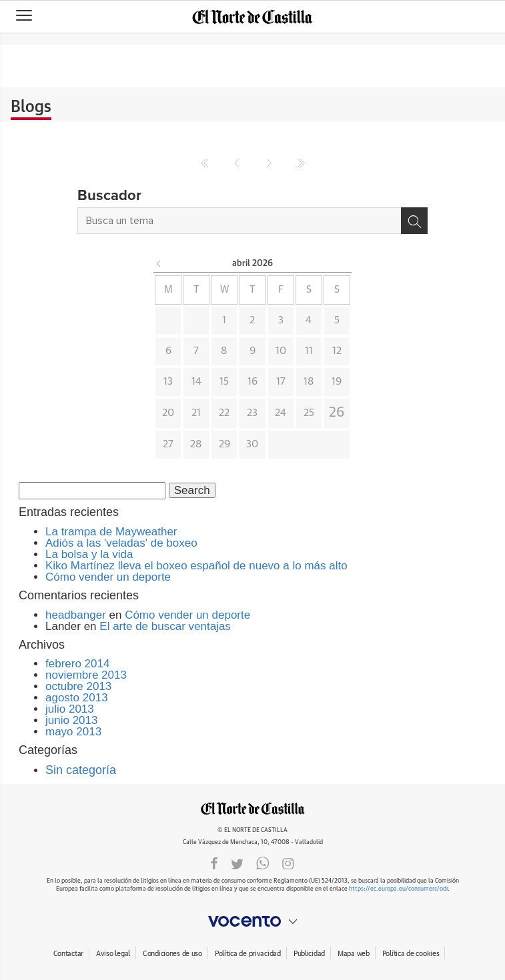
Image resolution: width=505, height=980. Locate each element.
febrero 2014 (77, 664)
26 (337, 413)
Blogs (31, 107)
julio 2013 (70, 709)
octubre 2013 (78, 686)
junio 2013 (71, 720)
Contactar (68, 954)
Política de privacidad (248, 954)
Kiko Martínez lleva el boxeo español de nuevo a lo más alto (196, 566)
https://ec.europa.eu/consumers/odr (398, 889)
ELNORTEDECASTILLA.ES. (253, 809)
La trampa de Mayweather (111, 532)
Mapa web (354, 954)
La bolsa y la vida (89, 554)
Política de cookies (411, 954)
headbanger (76, 615)
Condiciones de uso (172, 954)
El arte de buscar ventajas (165, 626)
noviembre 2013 (86, 675)
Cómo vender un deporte (108, 577)
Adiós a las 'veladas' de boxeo (121, 543)
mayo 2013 (73, 732)
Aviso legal (113, 954)
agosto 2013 (77, 698)
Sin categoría (81, 770)
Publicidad (309, 954)
